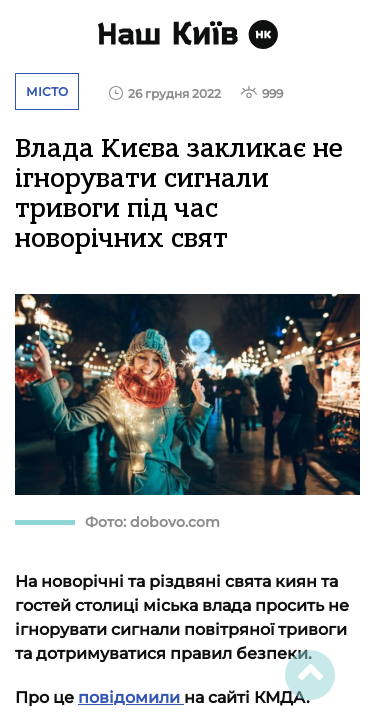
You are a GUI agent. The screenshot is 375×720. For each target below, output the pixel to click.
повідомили (131, 697)
